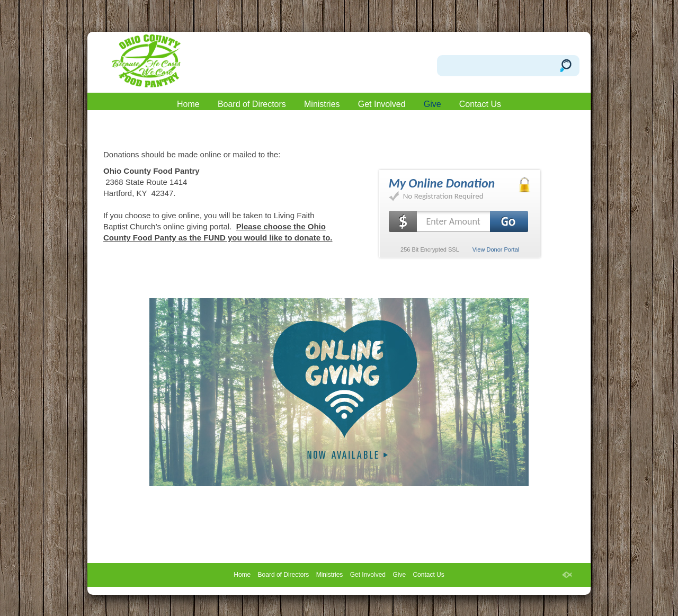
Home (188, 104)
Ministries (322, 104)
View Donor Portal (496, 249)
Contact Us (480, 104)
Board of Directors (252, 104)
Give (432, 104)
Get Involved (382, 104)
